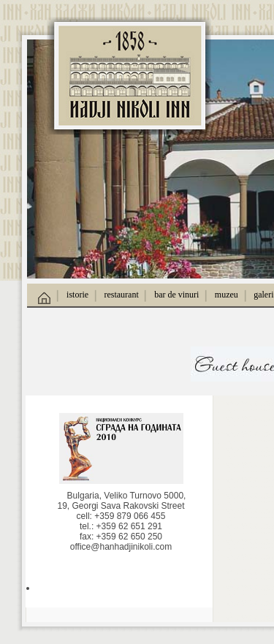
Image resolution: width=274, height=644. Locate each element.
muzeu (227, 295)
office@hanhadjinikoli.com (121, 547)
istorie (77, 295)
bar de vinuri (176, 295)
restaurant (121, 295)
